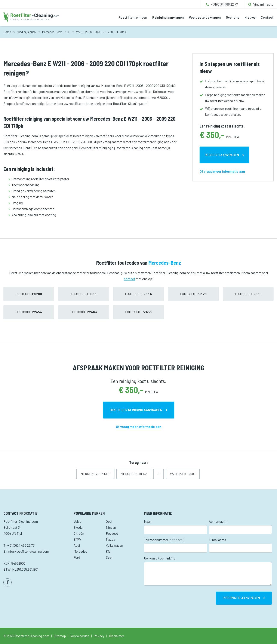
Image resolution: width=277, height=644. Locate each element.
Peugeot (112, 533)
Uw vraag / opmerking (160, 558)
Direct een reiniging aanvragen (136, 410)
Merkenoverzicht (95, 474)
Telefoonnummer (164, 540)
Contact (267, 17)
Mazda (110, 539)
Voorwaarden (80, 636)
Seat (109, 557)
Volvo (78, 521)
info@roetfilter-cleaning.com (28, 551)
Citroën (79, 533)
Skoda (78, 527)
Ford (77, 557)
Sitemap (60, 636)
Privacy (99, 636)
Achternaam (218, 521)
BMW (77, 539)
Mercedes (80, 551)
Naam (148, 521)
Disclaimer (116, 636)
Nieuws (250, 17)
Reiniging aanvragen (168, 17)
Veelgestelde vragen (205, 17)
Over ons (233, 17)
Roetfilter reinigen (133, 17)
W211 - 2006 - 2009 (183, 474)
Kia (108, 551)
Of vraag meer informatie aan (222, 171)
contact (130, 279)
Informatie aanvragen (241, 598)
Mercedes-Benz (134, 474)
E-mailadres (217, 540)
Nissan (111, 527)
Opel (109, 521)
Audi (77, 545)
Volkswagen (114, 545)
